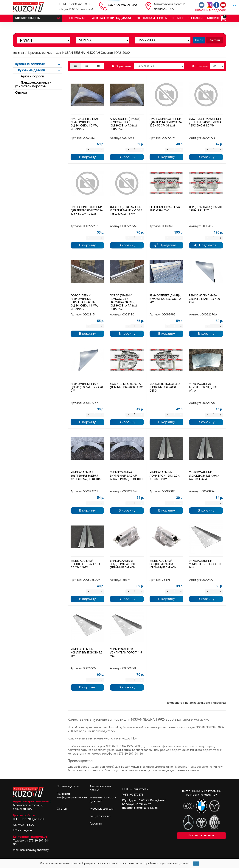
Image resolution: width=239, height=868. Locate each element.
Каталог (38, 17)
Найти (199, 40)
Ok (196, 864)
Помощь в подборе (210, 10)
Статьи (62, 809)
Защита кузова (100, 816)
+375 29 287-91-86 (122, 5)
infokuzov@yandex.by (34, 850)
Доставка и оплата (152, 18)
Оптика (39, 93)
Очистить (214, 40)
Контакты (195, 18)
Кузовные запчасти (39, 64)
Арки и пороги (30, 77)
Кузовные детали (39, 71)
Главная (18, 53)
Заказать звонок (201, 836)
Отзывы (177, 18)
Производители (68, 786)
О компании (77, 18)
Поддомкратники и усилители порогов (33, 85)
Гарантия (96, 824)
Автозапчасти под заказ (111, 18)
